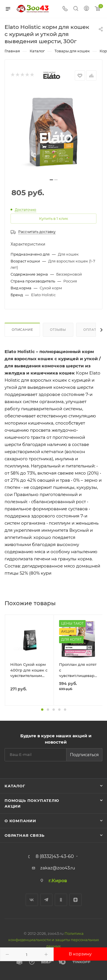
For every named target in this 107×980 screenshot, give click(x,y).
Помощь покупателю (32, 800)
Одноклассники (61, 900)
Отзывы (58, 330)
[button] (42, 710)
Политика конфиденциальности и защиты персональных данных (54, 940)
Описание (22, 330)
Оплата (91, 330)
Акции (13, 806)
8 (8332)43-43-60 (55, 856)
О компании (20, 821)
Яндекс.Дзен (75, 900)
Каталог (15, 786)
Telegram (46, 900)
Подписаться (84, 755)
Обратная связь (25, 835)
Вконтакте (32, 900)
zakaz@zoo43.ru (58, 868)
